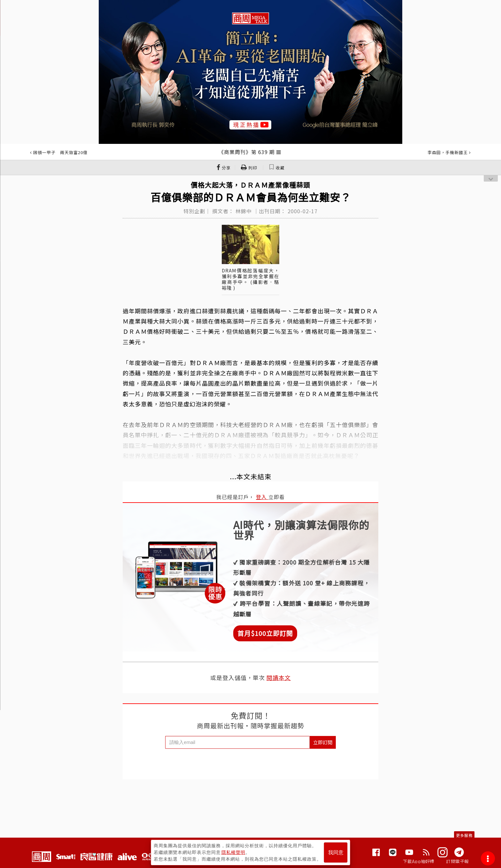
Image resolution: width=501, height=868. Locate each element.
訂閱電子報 (457, 861)
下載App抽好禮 (419, 861)
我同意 (336, 852)
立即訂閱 (323, 742)
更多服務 (464, 835)
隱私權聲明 (233, 852)
